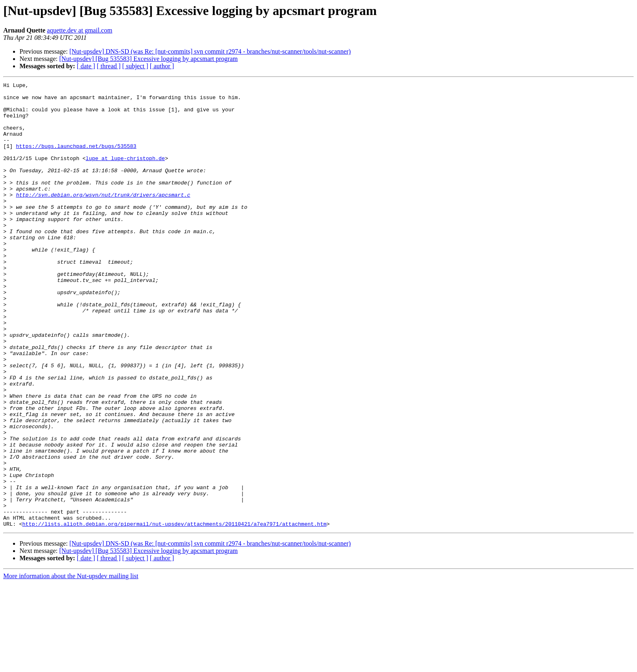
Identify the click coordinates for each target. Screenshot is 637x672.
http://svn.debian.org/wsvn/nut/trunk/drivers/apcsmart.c (103, 218)
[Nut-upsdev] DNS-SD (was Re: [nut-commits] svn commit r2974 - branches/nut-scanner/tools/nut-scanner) (210, 51)
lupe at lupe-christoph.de (125, 174)
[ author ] (162, 66)
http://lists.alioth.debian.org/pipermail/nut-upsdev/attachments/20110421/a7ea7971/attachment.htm (174, 613)
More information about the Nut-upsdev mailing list (71, 665)
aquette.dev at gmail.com (80, 30)
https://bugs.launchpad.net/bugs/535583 (76, 159)
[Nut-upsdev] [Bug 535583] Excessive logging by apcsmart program (148, 59)
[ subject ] (135, 66)
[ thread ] (109, 66)
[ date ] (86, 66)
